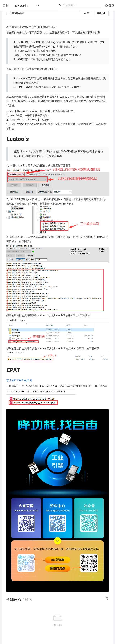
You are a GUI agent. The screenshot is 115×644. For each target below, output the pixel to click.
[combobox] (82, 5)
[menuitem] (22, 6)
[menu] (34, 6)
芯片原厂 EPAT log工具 (19, 380)
